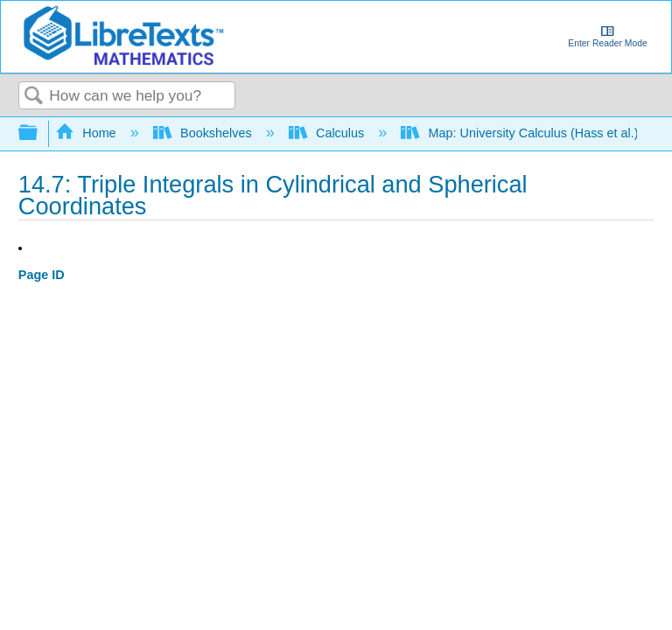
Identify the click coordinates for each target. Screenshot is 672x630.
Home (87, 133)
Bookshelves (204, 133)
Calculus (329, 133)
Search (34, 97)
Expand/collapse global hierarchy (39, 133)
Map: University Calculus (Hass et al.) (521, 133)
